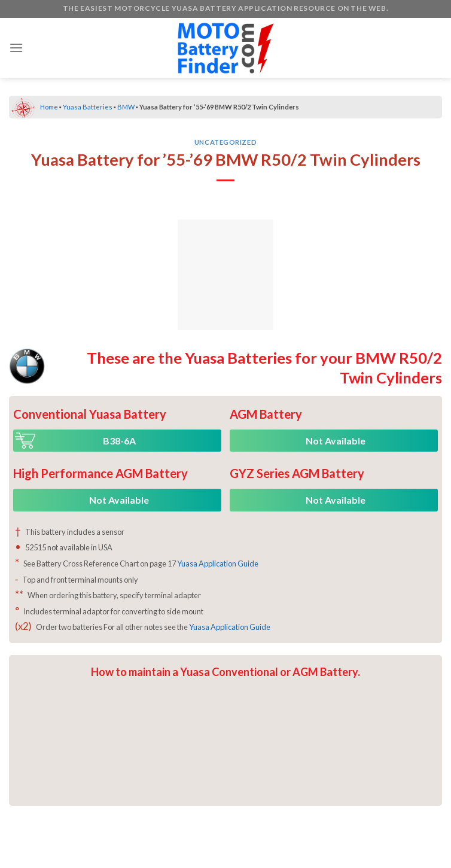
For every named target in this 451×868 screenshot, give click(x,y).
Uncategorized (225, 142)
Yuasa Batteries (88, 107)
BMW (126, 107)
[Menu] (16, 48)
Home (49, 107)
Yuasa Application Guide (218, 564)
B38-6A (119, 441)
